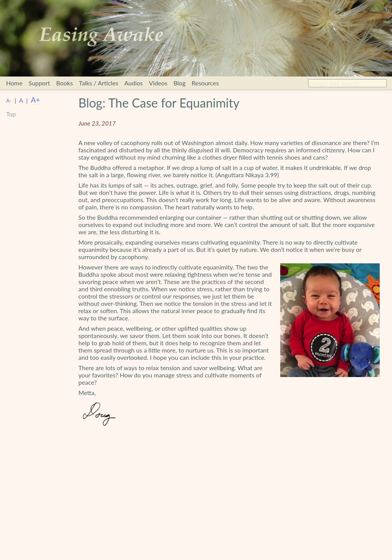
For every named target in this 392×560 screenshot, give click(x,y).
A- (9, 101)
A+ (36, 100)
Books (65, 83)
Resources (205, 83)
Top (11, 114)
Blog (179, 83)
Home (14, 83)
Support (39, 83)
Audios (134, 83)
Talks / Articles (99, 83)
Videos (158, 83)
